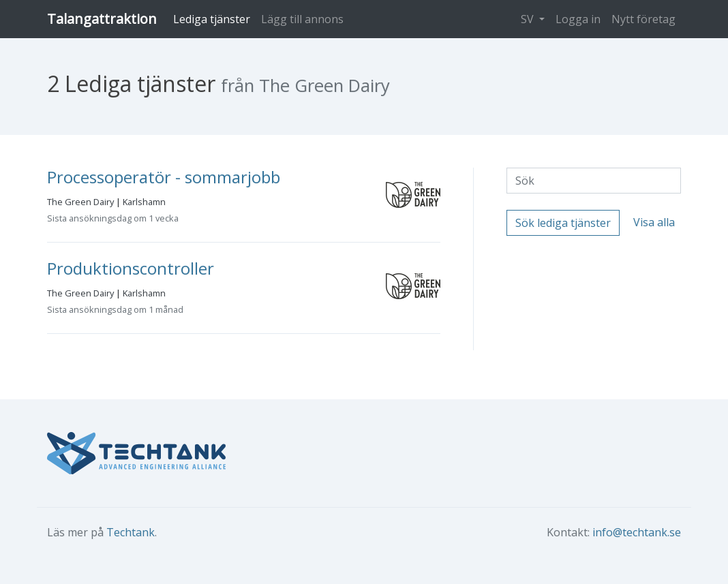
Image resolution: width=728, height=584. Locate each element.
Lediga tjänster (212, 19)
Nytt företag (643, 19)
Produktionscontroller (131, 268)
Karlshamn (144, 202)
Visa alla (654, 222)
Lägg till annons (302, 19)
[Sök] (594, 181)
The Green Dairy (80, 202)
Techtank (131, 532)
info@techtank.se (637, 532)
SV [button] (529, 19)
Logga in (578, 19)
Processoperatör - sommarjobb (164, 177)
